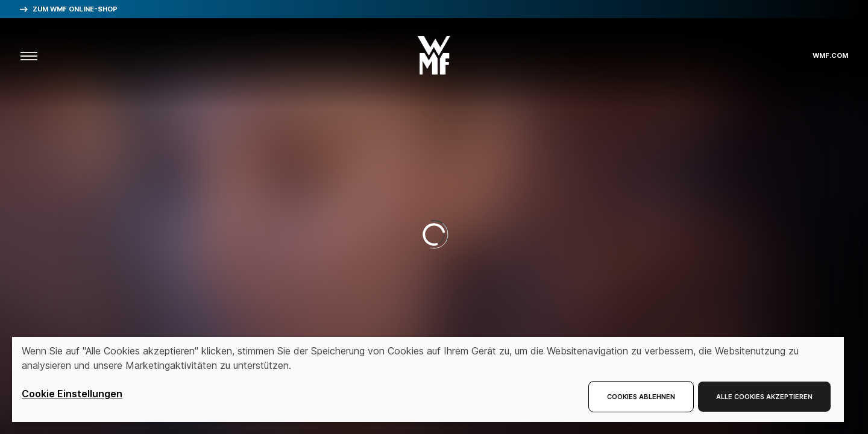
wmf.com (830, 56)
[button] (434, 52)
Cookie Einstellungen (72, 394)
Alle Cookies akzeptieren (764, 397)
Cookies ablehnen (641, 397)
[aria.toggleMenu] (29, 55)
